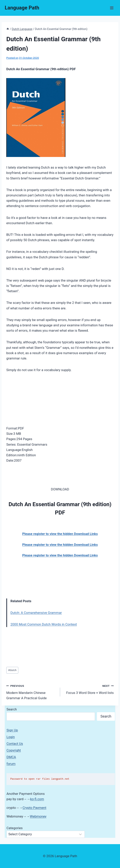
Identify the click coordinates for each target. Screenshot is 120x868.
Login (11, 737)
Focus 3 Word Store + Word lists (89, 689)
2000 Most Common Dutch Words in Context (44, 624)
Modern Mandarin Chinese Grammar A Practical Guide (32, 692)
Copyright (14, 750)
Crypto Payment (35, 808)
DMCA (11, 757)
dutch (12, 670)
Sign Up (12, 730)
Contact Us (15, 744)
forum (11, 764)
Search (12, 709)
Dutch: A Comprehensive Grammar (36, 613)
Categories (15, 828)
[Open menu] (112, 8)
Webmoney (38, 816)
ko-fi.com (37, 799)
